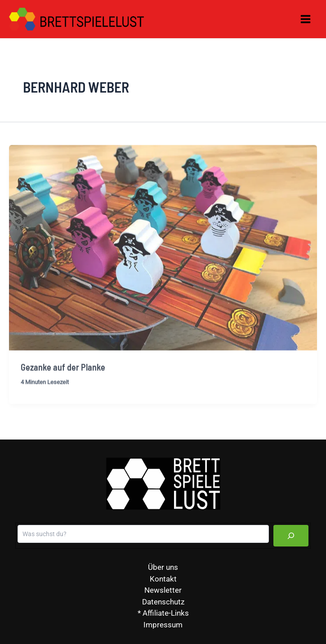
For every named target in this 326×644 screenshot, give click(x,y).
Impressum (163, 625)
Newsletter (163, 590)
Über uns (163, 567)
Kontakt (163, 579)
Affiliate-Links (166, 613)
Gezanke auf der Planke (63, 372)
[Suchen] (291, 536)
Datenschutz (163, 602)
